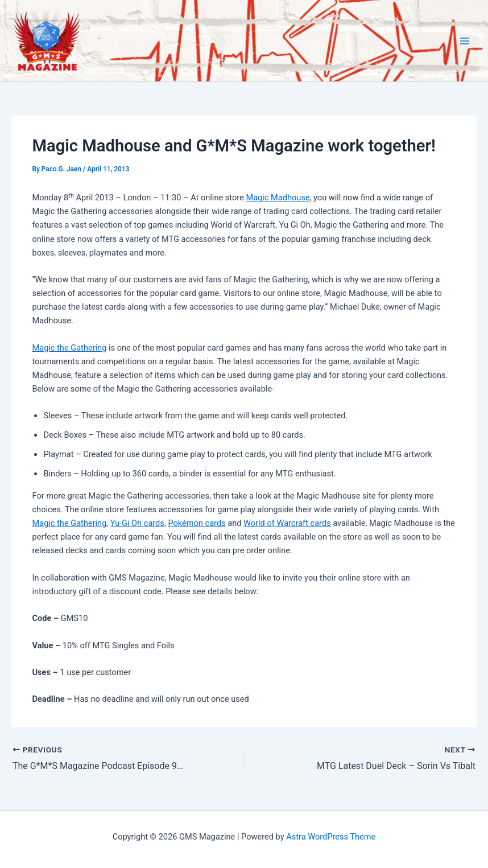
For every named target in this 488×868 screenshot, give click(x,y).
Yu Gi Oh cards (137, 523)
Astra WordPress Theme (331, 837)
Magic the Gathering (69, 348)
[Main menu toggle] (465, 41)
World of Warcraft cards (287, 523)
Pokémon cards (197, 523)
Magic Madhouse (278, 198)
